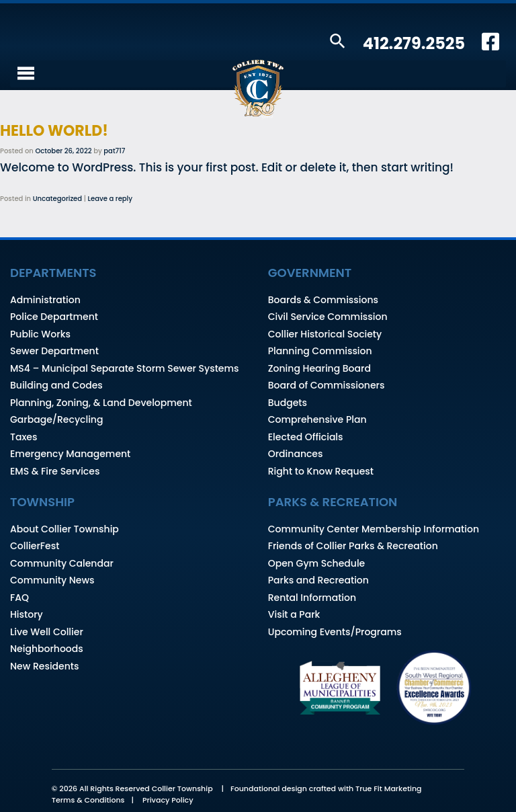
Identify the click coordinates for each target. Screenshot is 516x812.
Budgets (288, 403)
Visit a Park (294, 614)
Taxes (24, 437)
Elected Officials (306, 437)
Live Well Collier (47, 632)
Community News (52, 580)
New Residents (44, 666)
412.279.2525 (414, 43)
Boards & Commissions (323, 300)
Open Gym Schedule (316, 563)
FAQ (19, 598)
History (27, 614)
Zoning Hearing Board (319, 368)
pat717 (114, 151)
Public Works (40, 334)
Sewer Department (54, 351)
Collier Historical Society (325, 334)
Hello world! (54, 131)
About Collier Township (64, 529)
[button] (338, 42)
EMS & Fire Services (55, 471)
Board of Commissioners (327, 385)
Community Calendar (62, 563)
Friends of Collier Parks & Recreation (353, 546)
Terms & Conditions (88, 800)
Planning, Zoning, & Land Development (101, 403)
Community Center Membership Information (374, 529)
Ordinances (296, 454)
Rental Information (312, 598)
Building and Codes (56, 385)
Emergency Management (70, 454)
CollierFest (35, 546)
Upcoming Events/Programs (335, 632)
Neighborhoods (47, 649)
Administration (45, 300)
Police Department (54, 317)
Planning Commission (320, 351)
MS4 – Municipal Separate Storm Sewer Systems (125, 368)
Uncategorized (57, 199)
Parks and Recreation (318, 580)
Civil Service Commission (328, 317)
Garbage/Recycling (56, 419)
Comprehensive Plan (317, 419)
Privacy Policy (168, 800)
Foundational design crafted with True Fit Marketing (326, 788)
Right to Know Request (321, 471)
